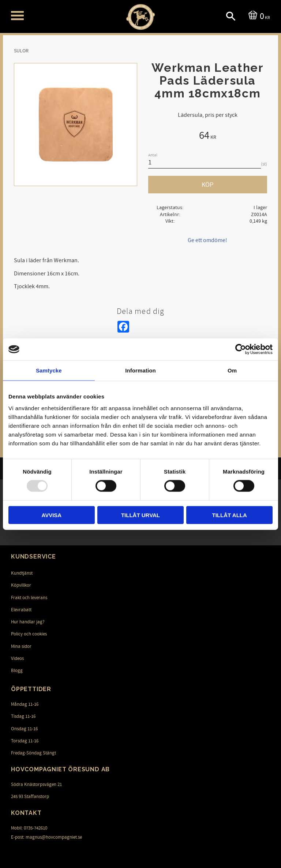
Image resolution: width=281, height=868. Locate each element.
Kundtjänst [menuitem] (22, 573)
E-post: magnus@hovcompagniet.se (46, 837)
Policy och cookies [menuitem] (29, 634)
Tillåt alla (230, 515)
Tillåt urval (140, 515)
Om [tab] (232, 370)
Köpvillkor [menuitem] (21, 585)
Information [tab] (140, 370)
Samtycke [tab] (49, 370)
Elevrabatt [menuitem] (21, 610)
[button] (17, 16)
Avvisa (51, 515)
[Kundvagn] (258, 16)
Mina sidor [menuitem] (21, 646)
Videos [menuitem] (17, 659)
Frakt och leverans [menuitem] (29, 598)
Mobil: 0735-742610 (29, 828)
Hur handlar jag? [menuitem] (28, 622)
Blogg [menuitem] (17, 671)
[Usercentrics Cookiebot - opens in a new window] (241, 349)
